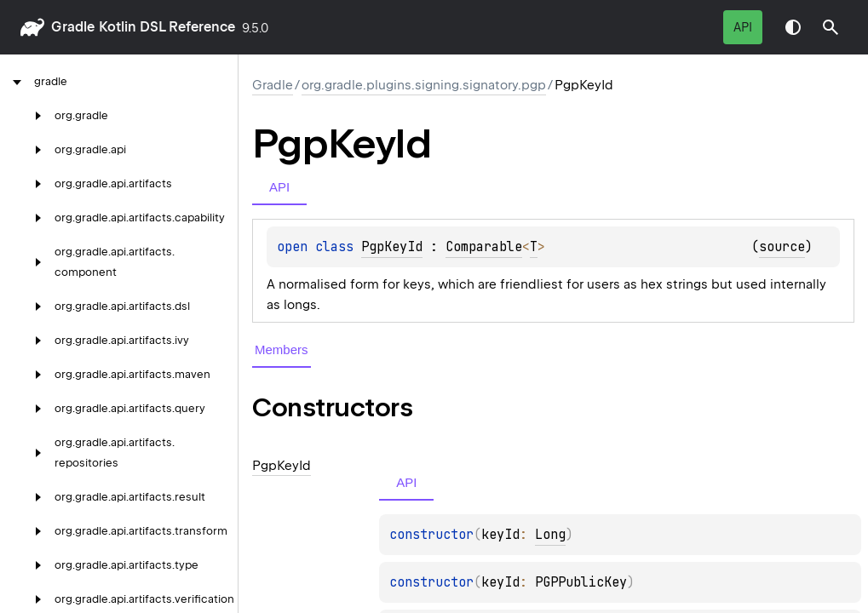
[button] (831, 27)
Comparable (484, 247)
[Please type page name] (831, 27)
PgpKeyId (392, 247)
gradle (73, 27)
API (743, 27)
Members (282, 349)
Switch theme (793, 27)
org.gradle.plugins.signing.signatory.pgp (424, 85)
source (782, 247)
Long (550, 535)
